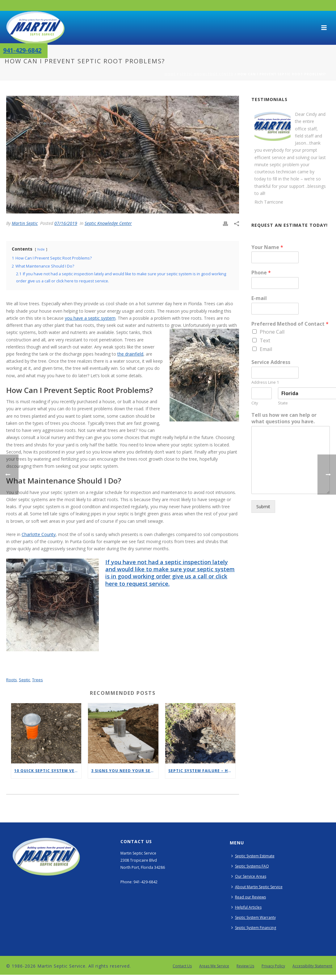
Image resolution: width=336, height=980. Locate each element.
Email (266, 349)
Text (265, 340)
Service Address (271, 362)
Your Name (267, 247)
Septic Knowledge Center (207, 74)
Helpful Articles (246, 907)
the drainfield (130, 354)
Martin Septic (25, 223)
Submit (263, 507)
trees (38, 680)
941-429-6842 (22, 50)
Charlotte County (39, 534)
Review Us (245, 966)
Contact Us (182, 966)
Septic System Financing (254, 928)
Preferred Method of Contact (290, 324)
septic (25, 680)
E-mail (259, 298)
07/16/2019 (66, 223)
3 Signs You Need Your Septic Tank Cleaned (125, 771)
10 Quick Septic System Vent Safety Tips (48, 771)
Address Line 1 (265, 382)
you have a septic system (90, 318)
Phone (261, 273)
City (255, 403)
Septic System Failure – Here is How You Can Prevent (202, 771)
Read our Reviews (249, 897)
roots (12, 680)
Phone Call (272, 332)
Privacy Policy (273, 966)
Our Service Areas (249, 876)
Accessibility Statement (312, 966)
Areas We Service (214, 966)
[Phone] (275, 283)
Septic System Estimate (253, 856)
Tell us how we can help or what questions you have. (284, 418)
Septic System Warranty (254, 917)
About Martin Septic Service (257, 887)
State (283, 403)
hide (41, 249)
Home (170, 74)
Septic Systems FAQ (250, 866)
